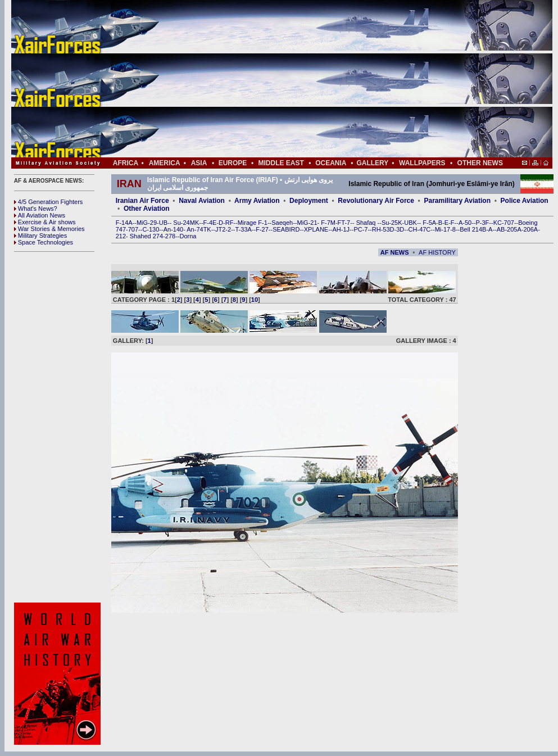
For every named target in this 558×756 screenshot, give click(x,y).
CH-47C (420, 229)
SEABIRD (286, 229)
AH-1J (341, 229)
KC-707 (504, 223)
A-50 (465, 223)
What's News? (36, 209)
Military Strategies (40, 236)
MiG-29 (147, 223)
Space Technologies (44, 242)
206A (530, 229)
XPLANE (316, 229)
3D (400, 229)
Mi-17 (443, 229)
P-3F (482, 223)
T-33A (243, 229)
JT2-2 (223, 229)
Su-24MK (186, 223)
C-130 (151, 229)
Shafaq (367, 223)
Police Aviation (525, 201)
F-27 (262, 229)
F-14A (124, 223)
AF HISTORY (437, 252)
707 (133, 229)
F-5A (429, 223)
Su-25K (392, 223)
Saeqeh (282, 223)
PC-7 (360, 229)
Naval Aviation (202, 201)
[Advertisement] (315, 79)
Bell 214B (473, 229)
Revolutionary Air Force (376, 201)
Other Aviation (147, 209)
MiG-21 (307, 223)
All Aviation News (40, 215)
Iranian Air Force (142, 201)
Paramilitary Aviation (458, 201)
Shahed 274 (146, 236)
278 (170, 236)
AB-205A (509, 229)
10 (255, 300)
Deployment (309, 201)
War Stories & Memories (49, 229)
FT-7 (344, 223)
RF (230, 223)
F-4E (210, 223)
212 (121, 236)
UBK (410, 223)
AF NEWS (395, 252)
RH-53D (383, 229)
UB (163, 223)
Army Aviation (257, 201)
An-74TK (199, 229)
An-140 (173, 229)
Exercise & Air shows (45, 222)
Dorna (188, 236)
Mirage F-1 (253, 223)
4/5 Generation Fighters (49, 202)
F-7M (328, 223)
